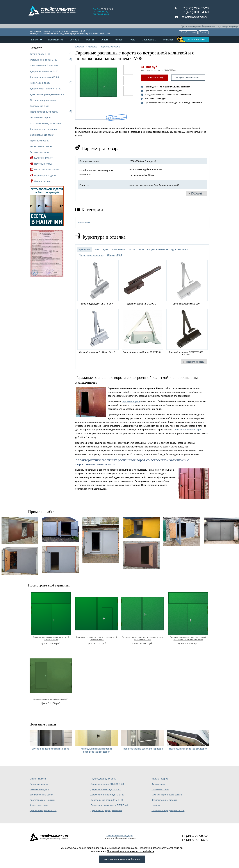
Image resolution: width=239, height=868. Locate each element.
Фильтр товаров (43, 181)
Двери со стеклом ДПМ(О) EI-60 (107, 784)
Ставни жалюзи (38, 779)
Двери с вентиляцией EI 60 (44, 77)
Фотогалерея (158, 784)
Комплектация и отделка (164, 800)
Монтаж (90, 40)
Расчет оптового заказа (47, 170)
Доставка (74, 40)
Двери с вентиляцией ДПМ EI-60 (107, 795)
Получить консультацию (188, 78)
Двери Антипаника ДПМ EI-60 (106, 789)
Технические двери (40, 83)
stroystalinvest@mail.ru (194, 17)
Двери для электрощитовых (45, 129)
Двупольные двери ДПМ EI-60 (106, 811)
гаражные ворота (131, 401)
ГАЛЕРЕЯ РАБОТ (43, 158)
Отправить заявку (155, 78)
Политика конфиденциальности (168, 811)
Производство (56, 40)
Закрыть (203, 32)
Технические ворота (41, 117)
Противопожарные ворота (44, 112)
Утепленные (84, 222)
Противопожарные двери (120, 836)
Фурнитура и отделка (45, 175)
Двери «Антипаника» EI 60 (44, 71)
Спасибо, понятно (188, 32)
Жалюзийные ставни (41, 146)
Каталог (35, 40)
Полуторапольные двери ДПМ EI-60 (109, 805)
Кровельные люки (39, 106)
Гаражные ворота (39, 141)
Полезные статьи (43, 164)
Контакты (168, 40)
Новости (119, 40)
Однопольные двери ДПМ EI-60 (107, 800)
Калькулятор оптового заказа (167, 795)
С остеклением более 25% (44, 65)
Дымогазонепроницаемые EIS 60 (48, 94)
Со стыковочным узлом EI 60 (45, 123)
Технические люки (40, 152)
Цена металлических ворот (188, 430)
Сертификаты (149, 40)
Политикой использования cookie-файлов (131, 851)
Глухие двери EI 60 (40, 54)
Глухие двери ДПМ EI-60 (103, 779)
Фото (133, 40)
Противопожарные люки (43, 100)
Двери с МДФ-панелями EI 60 (46, 89)
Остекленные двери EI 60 (44, 60)
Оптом (104, 40)
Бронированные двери (42, 135)
